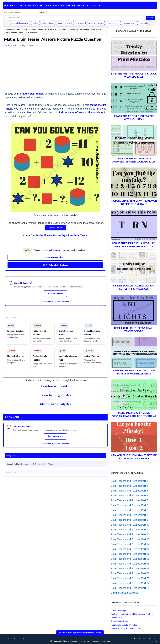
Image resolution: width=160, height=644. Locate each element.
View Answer (55, 227)
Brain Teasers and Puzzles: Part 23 (130, 588)
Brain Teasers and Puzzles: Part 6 (129, 505)
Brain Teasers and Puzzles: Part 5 (129, 500)
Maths (32, 5)
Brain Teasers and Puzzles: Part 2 (129, 486)
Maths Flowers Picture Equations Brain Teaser (62, 235)
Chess (70, 5)
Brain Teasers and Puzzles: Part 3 (129, 491)
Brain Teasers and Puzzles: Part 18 (130, 564)
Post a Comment (55, 294)
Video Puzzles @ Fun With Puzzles (126, 629)
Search (150, 18)
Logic (21, 5)
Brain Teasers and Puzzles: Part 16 (130, 554)
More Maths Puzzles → (55, 257)
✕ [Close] (156, 641)
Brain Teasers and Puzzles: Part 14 (130, 544)
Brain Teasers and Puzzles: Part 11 (130, 530)
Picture (44, 5)
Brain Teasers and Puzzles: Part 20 (130, 573)
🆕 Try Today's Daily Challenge (55, 265)
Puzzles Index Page (119, 621)
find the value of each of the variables (81, 112)
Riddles (57, 5)
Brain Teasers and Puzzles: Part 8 (129, 515)
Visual (94, 5)
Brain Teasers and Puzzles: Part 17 (130, 559)
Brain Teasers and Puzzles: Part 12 (130, 534)
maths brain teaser (32, 94)
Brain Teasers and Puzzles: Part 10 (130, 525)
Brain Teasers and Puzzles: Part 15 (130, 549)
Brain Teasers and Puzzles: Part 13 (130, 539)
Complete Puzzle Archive (125, 593)
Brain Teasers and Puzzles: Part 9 (129, 520)
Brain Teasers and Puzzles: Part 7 (129, 510)
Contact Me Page (118, 611)
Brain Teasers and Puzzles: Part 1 (129, 481)
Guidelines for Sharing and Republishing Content (132, 614)
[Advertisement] (55, 71)
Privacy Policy (117, 618)
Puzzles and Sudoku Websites (124, 625)
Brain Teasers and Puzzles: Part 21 (130, 578)
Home (10, 5)
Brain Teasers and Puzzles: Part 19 (130, 568)
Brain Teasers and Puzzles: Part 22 (130, 583)
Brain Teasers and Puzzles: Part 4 (129, 495)
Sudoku (82, 5)
